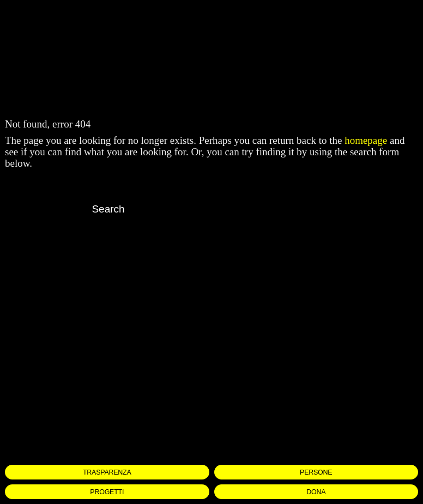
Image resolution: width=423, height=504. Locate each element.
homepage (366, 140)
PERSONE (316, 472)
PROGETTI (107, 492)
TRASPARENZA (107, 472)
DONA (316, 492)
